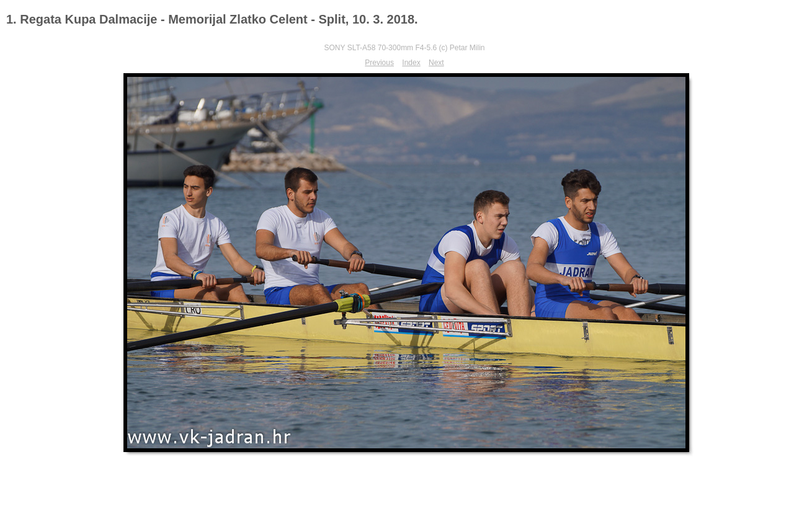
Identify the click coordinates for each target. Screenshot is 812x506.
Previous (379, 63)
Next (436, 63)
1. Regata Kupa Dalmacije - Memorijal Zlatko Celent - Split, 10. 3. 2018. (212, 19)
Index (411, 63)
